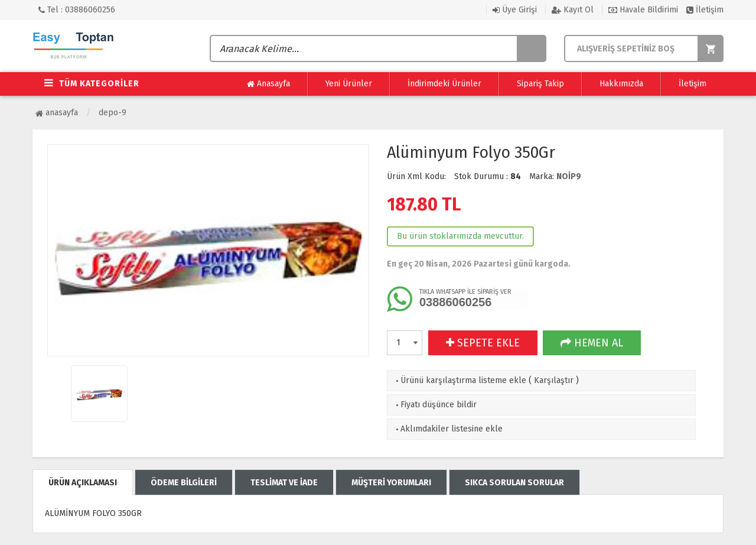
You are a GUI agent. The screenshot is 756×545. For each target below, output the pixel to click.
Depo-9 (113, 113)
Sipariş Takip (540, 84)
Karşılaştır (554, 380)
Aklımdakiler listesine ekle (448, 429)
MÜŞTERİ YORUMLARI (391, 483)
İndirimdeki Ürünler (444, 84)
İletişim (705, 10)
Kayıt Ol (573, 10)
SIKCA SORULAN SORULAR (514, 483)
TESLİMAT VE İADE (284, 483)
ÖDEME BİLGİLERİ (184, 483)
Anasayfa (268, 84)
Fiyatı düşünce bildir (435, 405)
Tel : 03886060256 (77, 10)
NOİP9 (569, 176)
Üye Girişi (515, 10)
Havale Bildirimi (643, 10)
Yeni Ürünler (349, 84)
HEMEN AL (592, 343)
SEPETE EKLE (483, 343)
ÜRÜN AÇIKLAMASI (83, 483)
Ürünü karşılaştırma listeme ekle (460, 380)
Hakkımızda (621, 84)
